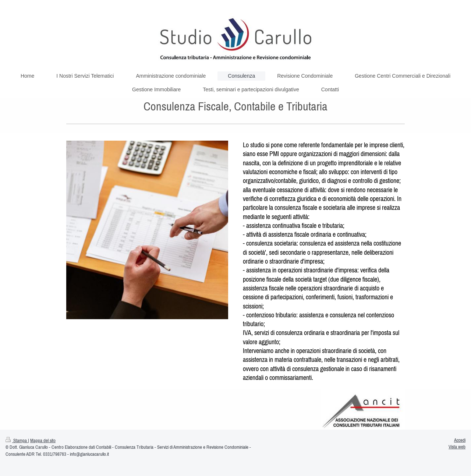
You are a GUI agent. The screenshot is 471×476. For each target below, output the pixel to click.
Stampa (17, 440)
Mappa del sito (43, 440)
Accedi (460, 440)
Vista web (457, 447)
